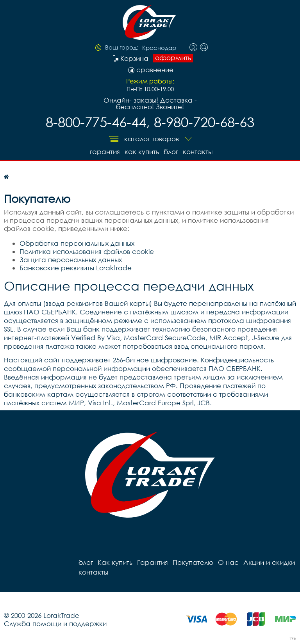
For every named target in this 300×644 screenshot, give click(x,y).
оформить (173, 58)
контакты (198, 152)
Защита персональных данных (71, 260)
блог (171, 152)
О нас (228, 562)
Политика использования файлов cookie (87, 251)
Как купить (142, 152)
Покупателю (193, 562)
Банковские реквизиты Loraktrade (76, 268)
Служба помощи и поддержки (55, 624)
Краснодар (159, 48)
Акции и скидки (269, 562)
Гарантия (105, 152)
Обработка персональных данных (77, 243)
